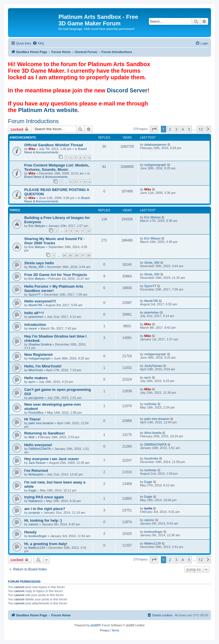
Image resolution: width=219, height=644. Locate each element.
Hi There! (32, 419)
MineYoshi (36, 370)
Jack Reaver (37, 463)
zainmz (34, 524)
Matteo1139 (37, 548)
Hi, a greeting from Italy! (46, 544)
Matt (32, 437)
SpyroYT (35, 294)
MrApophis (36, 474)
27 (82, 255)
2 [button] (170, 129)
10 (76, 231)
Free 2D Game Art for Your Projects (56, 275)
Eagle (33, 490)
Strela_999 (36, 267)
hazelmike (151, 458)
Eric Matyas (37, 226)
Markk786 (35, 305)
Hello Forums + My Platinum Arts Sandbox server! (54, 289)
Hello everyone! (38, 445)
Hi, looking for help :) (43, 520)
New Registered (38, 354)
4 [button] (183, 129)
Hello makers (36, 378)
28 (89, 255)
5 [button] (189, 129)
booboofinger (38, 536)
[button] (154, 129)
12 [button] (201, 129)
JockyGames (153, 366)
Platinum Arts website (48, 110)
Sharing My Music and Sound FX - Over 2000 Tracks (54, 241)
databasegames (155, 145)
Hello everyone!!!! (40, 301)
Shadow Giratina (40, 344)
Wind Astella (153, 433)
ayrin (32, 382)
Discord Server (127, 90)
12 (89, 231)
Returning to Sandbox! (44, 433)
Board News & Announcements (55, 151)
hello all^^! (34, 313)
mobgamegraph (155, 165)
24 (64, 255)
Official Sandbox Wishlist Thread (54, 145)
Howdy (30, 532)
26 (76, 255)
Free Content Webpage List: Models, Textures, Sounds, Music (57, 167)
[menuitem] (38, 43)
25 (70, 255)
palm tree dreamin (41, 423)
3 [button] (176, 129)
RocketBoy (36, 413)
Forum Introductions (33, 121)
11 (82, 231)
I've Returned (36, 471)
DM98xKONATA (40, 449)
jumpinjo (34, 513)
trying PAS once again (44, 497)
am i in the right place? (45, 509)
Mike (32, 149)
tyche (148, 508)
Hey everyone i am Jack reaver (52, 459)
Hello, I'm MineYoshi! (43, 366)
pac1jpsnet (36, 398)
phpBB (95, 625)
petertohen (36, 317)
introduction (35, 325)
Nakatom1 (36, 501)
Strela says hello (39, 263)
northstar (150, 404)
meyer (33, 328)
